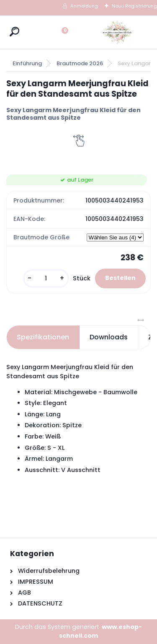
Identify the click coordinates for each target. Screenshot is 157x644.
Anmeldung (84, 6)
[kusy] (46, 278)
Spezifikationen (43, 337)
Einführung (27, 63)
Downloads (109, 337)
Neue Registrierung (134, 6)
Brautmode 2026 (80, 63)
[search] (14, 32)
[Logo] (117, 32)
